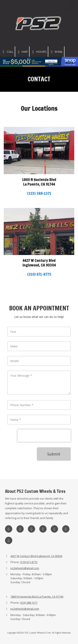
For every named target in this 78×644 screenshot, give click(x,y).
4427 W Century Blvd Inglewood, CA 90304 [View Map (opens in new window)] (36, 556)
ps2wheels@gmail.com (25, 568)
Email (56, 52)
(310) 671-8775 (39, 274)
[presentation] (44, 436)
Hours (39, 52)
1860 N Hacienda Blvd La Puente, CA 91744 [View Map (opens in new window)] (37, 597)
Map (22, 52)
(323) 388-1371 (29, 603)
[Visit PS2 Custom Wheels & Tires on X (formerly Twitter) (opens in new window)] (32, 529)
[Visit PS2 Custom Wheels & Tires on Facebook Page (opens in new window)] (20, 529)
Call (7, 52)
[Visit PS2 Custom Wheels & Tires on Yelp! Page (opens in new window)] (66, 529)
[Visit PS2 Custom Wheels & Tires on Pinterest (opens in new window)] (54, 529)
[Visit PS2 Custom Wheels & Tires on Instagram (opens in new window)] (9, 529)
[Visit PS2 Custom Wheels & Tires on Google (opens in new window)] (43, 529)
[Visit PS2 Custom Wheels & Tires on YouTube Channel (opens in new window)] (9, 540)
